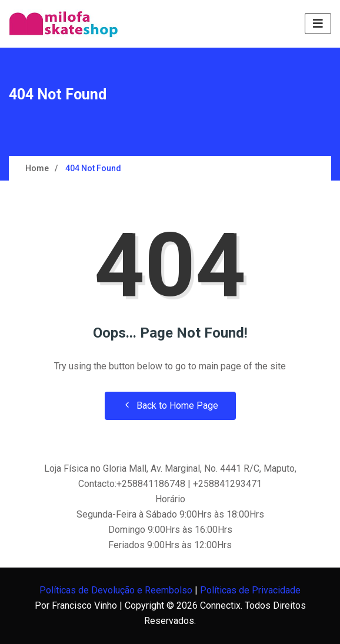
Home (37, 168)
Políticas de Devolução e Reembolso (116, 590)
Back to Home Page (170, 406)
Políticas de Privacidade (250, 590)
